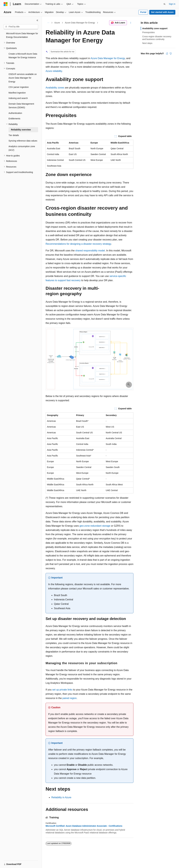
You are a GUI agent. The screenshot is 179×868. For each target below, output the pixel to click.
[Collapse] (37, 20)
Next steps (147, 43)
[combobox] (21, 27)
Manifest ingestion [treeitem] (17, 93)
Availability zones (55, 88)
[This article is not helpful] (171, 53)
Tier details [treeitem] (14, 135)
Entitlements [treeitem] (14, 119)
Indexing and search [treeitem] (18, 98)
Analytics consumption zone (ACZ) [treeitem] (22, 148)
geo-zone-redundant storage (95, 526)
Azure (57, 23)
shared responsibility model (90, 251)
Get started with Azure (162, 12)
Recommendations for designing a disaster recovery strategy (78, 244)
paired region (69, 698)
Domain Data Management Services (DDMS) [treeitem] (21, 106)
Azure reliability (54, 71)
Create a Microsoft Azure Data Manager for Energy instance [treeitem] (23, 56)
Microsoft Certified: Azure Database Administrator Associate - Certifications (84, 826)
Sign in (172, 4)
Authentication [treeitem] (15, 113)
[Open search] (165, 4)
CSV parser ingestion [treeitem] (19, 87)
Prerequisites (149, 32)
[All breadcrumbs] (48, 23)
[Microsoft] (6, 4)
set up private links (62, 690)
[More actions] (131, 23)
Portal (143, 12)
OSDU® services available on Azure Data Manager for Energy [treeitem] (23, 78)
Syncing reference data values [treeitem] (23, 141)
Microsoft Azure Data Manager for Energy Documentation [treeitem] (22, 35)
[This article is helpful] (167, 53)
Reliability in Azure (61, 797)
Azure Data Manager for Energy (80, 23)
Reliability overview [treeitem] (21, 130)
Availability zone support (155, 28)
